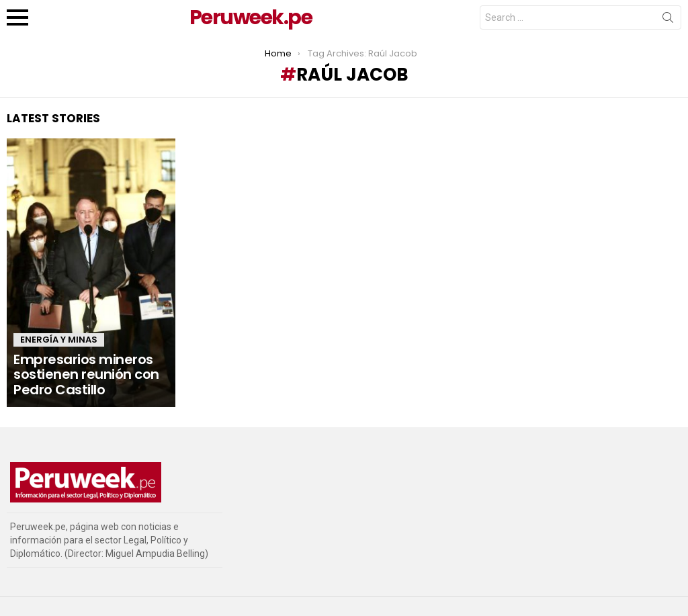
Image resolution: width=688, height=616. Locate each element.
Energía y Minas (59, 340)
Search (668, 20)
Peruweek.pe (251, 17)
